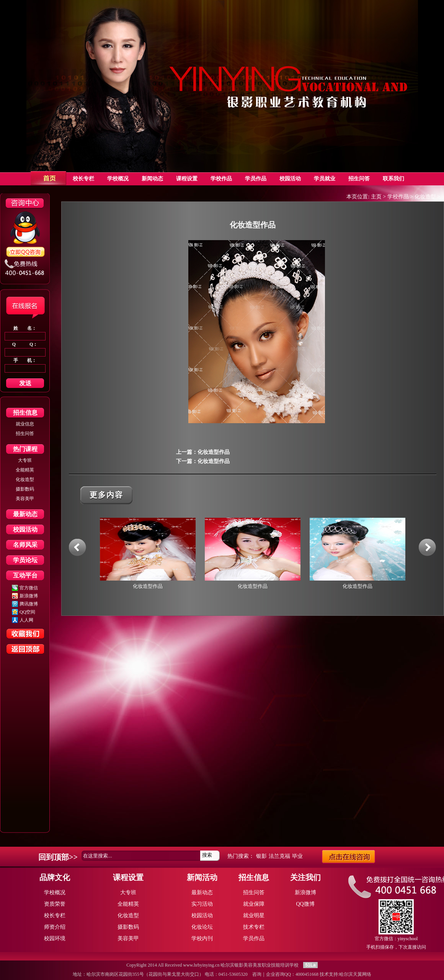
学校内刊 (202, 938)
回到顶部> (56, 857)
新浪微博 (29, 596)
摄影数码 (25, 489)
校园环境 (55, 938)
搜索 (207, 855)
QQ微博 (305, 904)
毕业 (297, 856)
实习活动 (202, 904)
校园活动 (25, 529)
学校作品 (398, 197)
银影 (261, 856)
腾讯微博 (29, 604)
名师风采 (25, 545)
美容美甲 (25, 499)
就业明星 (254, 915)
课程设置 (128, 877)
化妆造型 (25, 479)
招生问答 (25, 434)
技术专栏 (254, 927)
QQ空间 (27, 612)
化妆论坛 (202, 927)
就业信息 (25, 424)
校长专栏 (55, 915)
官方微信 (29, 588)
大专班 (25, 460)
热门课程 (25, 449)
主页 (376, 197)
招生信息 (25, 413)
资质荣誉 (55, 904)
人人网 (26, 620)
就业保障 (254, 904)
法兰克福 (279, 856)
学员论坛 (25, 560)
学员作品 (254, 938)
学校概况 (55, 892)
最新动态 (25, 514)
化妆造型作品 (214, 452)
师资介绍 (55, 927)
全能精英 (25, 470)
